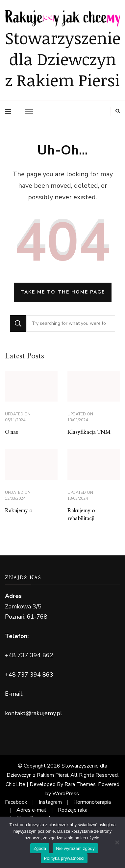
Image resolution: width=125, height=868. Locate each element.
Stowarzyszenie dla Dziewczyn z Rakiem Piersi (63, 59)
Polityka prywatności (64, 858)
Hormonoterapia (92, 802)
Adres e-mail (31, 810)
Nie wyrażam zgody (75, 848)
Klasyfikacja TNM (89, 432)
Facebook (16, 802)
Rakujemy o (19, 511)
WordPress (66, 794)
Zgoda (40, 848)
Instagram (50, 802)
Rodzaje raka (73, 810)
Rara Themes (80, 784)
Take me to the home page (63, 292)
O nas (12, 432)
